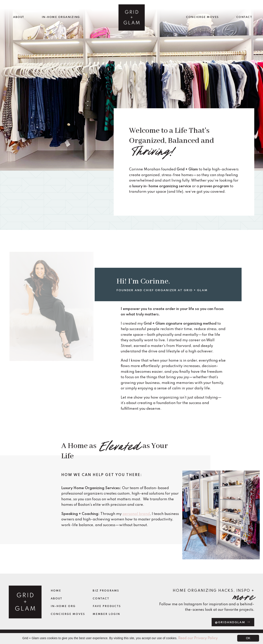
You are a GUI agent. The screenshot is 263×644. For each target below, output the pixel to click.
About (57, 599)
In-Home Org (63, 606)
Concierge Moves (68, 614)
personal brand (136, 514)
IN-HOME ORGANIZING (61, 17)
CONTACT (244, 17)
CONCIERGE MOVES (202, 17)
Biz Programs (106, 591)
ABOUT (19, 17)
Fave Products (107, 606)
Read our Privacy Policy (198, 638)
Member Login (106, 614)
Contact (101, 599)
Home (56, 591)
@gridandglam (231, 622)
